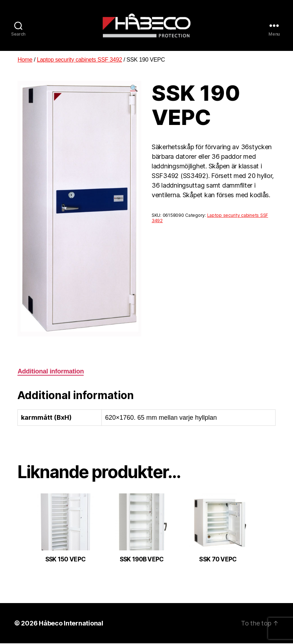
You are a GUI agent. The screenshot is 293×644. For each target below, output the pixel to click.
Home (25, 60)
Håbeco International (71, 624)
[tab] (51, 373)
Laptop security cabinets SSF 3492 (80, 60)
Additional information (51, 372)
